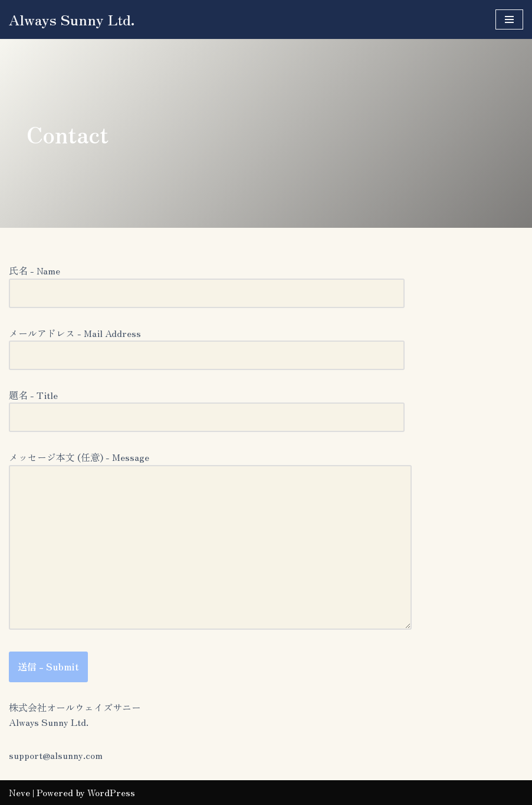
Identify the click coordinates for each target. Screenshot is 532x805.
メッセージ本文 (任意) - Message (210, 541)
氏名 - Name (207, 282)
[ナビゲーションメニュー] (509, 19)
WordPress (111, 792)
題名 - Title (207, 406)
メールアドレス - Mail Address (207, 344)
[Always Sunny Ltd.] (72, 19)
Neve (19, 792)
